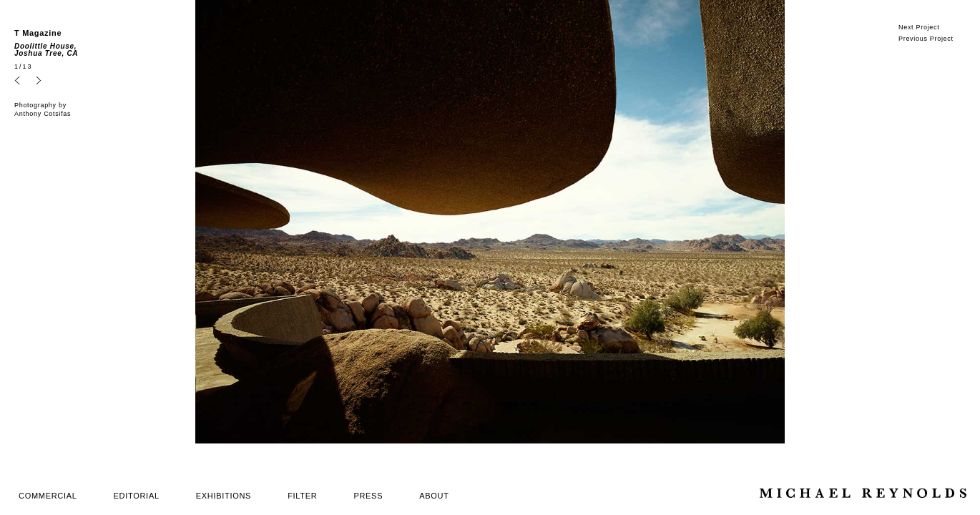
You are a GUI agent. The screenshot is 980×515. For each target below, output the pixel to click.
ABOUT (434, 496)
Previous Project (926, 39)
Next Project (919, 27)
